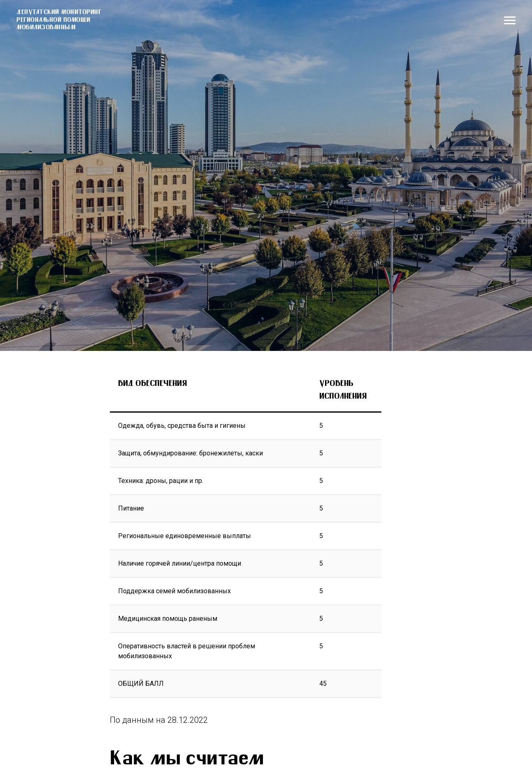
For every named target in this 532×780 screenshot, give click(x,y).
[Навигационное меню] (510, 21)
